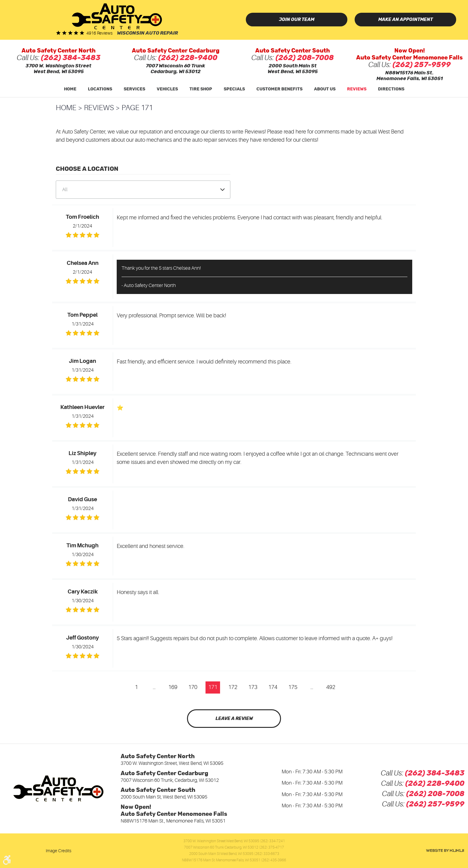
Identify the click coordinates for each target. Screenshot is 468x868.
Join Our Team (297, 20)
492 (331, 687)
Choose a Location (87, 169)
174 (273, 687)
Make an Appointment (406, 20)
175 (293, 687)
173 (253, 687)
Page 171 (137, 108)
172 (233, 687)
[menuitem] (70, 89)
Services (134, 89)
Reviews (357, 89)
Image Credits (59, 851)
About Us (325, 89)
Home (70, 89)
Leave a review (234, 719)
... (154, 687)
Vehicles (167, 89)
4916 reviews (99, 33)
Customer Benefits (279, 89)
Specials (234, 89)
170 (193, 687)
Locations (100, 89)
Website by (445, 851)
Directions (391, 89)
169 (173, 687)
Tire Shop (201, 89)
